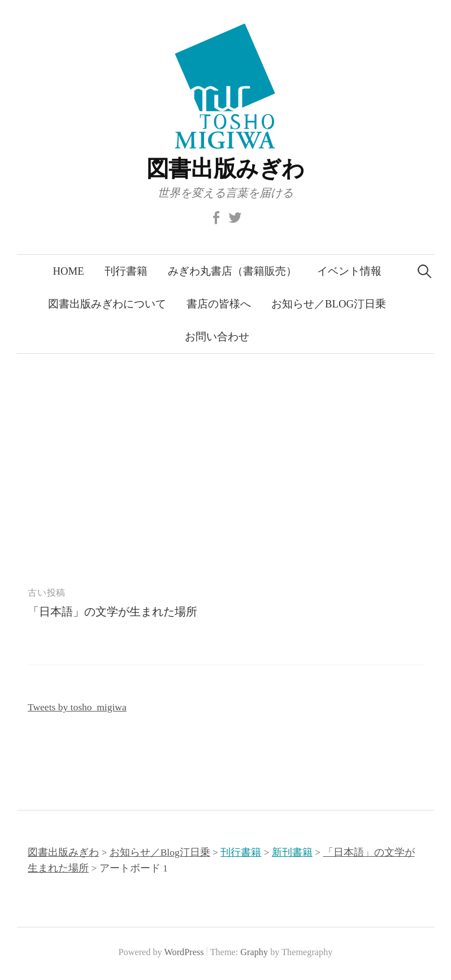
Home (68, 271)
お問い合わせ (217, 337)
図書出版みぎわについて (107, 304)
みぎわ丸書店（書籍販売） (232, 271)
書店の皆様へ (219, 304)
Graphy (254, 952)
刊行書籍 (126, 271)
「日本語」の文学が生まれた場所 (112, 612)
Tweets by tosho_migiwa (77, 707)
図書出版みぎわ (225, 169)
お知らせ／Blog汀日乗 (329, 304)
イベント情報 (349, 271)
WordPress (184, 952)
